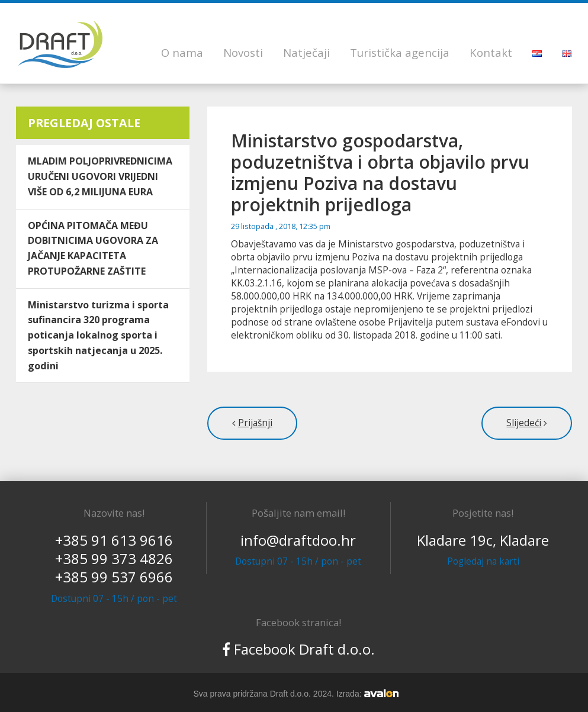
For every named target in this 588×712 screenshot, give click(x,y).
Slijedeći (524, 423)
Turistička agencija (400, 52)
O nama (182, 52)
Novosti (243, 52)
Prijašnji (255, 423)
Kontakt (491, 52)
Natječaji (306, 52)
